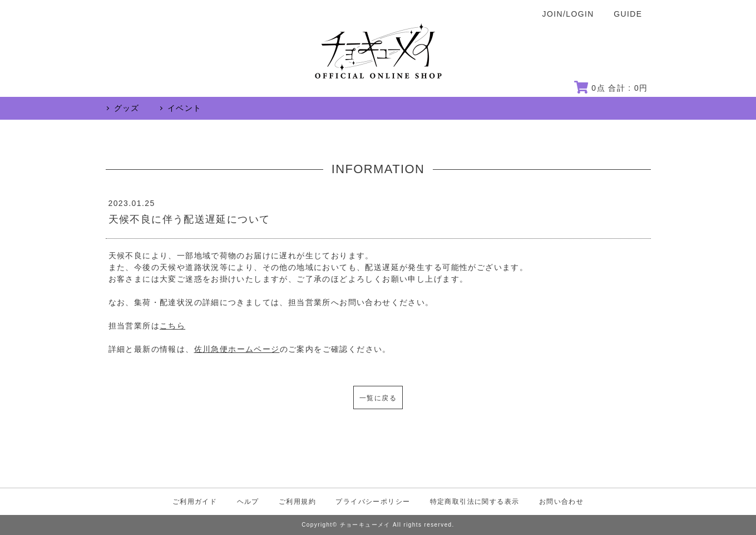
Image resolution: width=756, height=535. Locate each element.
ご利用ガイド (195, 502)
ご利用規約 (297, 502)
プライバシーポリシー (373, 502)
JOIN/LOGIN (568, 14)
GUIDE (628, 14)
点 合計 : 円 (611, 88)
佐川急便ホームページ (237, 349)
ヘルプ (248, 502)
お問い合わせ (561, 502)
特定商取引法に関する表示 (475, 502)
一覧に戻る (378, 398)
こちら (172, 326)
